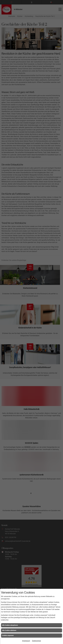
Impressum (26, 641)
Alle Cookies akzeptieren (10, 625)
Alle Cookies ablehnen (9, 630)
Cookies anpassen (8, 635)
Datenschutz (36, 641)
